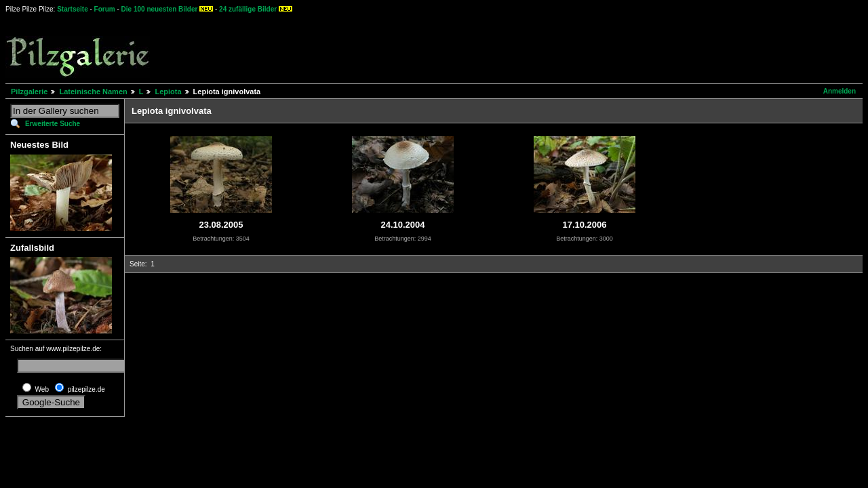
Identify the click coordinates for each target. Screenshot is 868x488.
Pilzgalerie (29, 91)
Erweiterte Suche (53, 124)
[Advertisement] (502, 47)
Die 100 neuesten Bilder (160, 9)
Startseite (73, 9)
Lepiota (168, 91)
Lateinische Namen (93, 91)
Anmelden (840, 91)
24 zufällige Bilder (248, 9)
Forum (105, 9)
